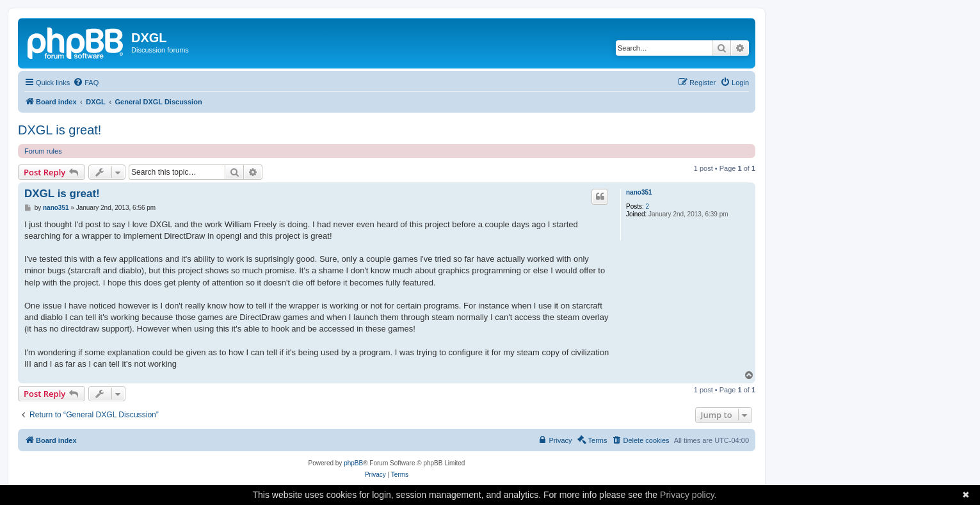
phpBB (353, 463)
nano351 (639, 192)
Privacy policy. (688, 495)
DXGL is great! (60, 130)
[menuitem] (86, 83)
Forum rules (43, 151)
